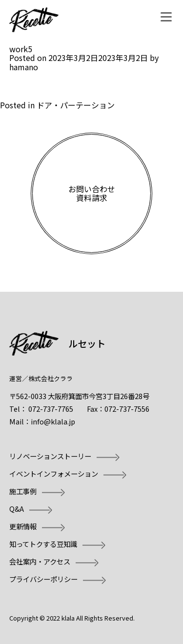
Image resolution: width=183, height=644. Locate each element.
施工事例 (23, 491)
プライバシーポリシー (43, 579)
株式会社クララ (51, 378)
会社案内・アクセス (40, 561)
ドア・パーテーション (76, 105)
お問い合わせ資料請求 (92, 193)
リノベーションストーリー (50, 456)
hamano (24, 67)
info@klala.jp (53, 421)
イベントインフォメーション (54, 473)
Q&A (17, 509)
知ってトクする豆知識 (43, 544)
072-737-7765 (51, 409)
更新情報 (23, 526)
